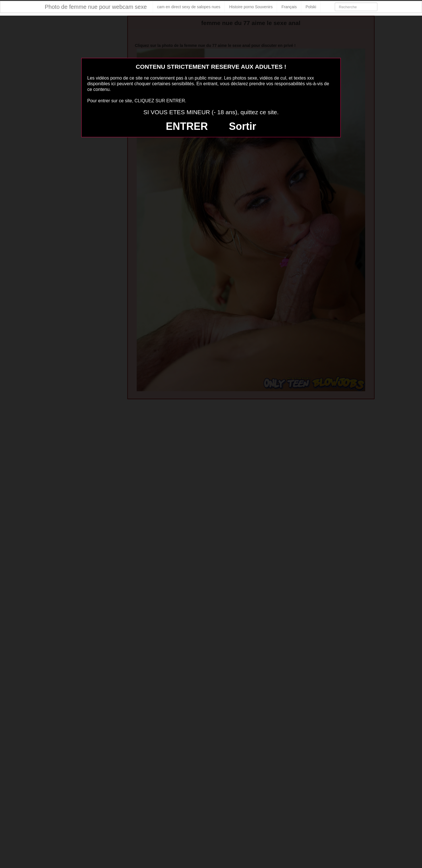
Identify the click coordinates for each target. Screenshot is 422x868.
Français (289, 7)
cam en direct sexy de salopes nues (189, 7)
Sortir (242, 126)
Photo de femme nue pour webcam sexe (96, 7)
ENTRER (187, 126)
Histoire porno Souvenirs (251, 7)
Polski (311, 7)
